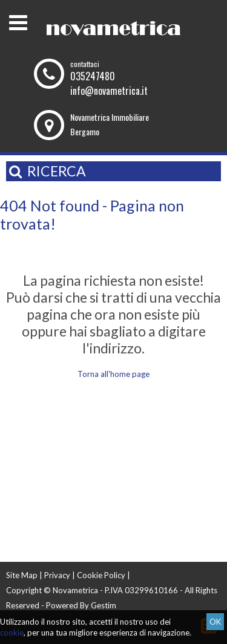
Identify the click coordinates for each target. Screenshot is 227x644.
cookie (12, 633)
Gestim (104, 605)
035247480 (93, 76)
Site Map (22, 575)
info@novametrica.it (109, 91)
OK (215, 622)
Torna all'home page (113, 374)
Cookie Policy (101, 575)
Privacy (57, 575)
